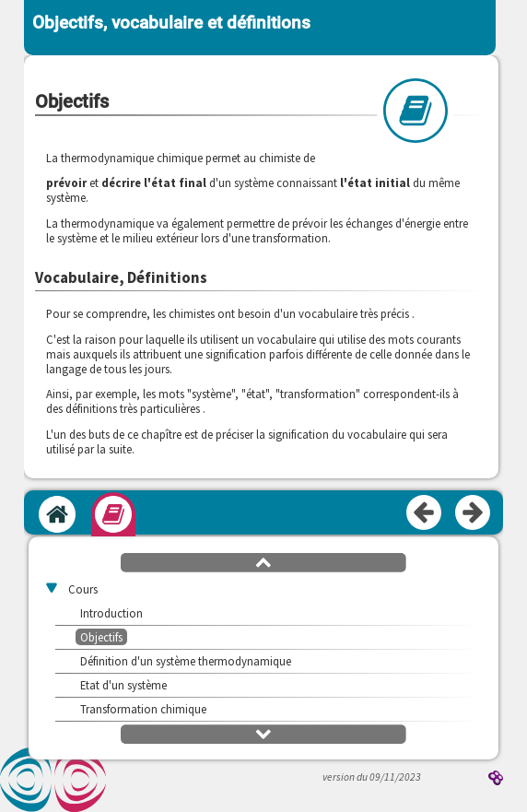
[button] (263, 561)
